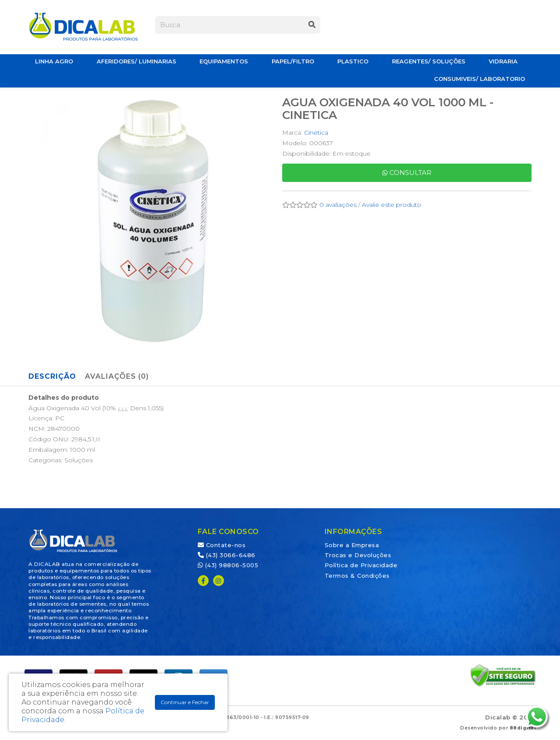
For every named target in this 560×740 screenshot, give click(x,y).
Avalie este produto (392, 205)
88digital (523, 728)
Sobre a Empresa (352, 545)
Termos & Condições (357, 576)
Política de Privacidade (361, 565)
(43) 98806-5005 (228, 565)
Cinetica (316, 133)
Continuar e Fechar (185, 702)
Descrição (52, 376)
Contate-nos (222, 545)
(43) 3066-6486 (227, 555)
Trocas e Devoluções (358, 555)
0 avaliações (338, 205)
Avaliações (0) (117, 376)
